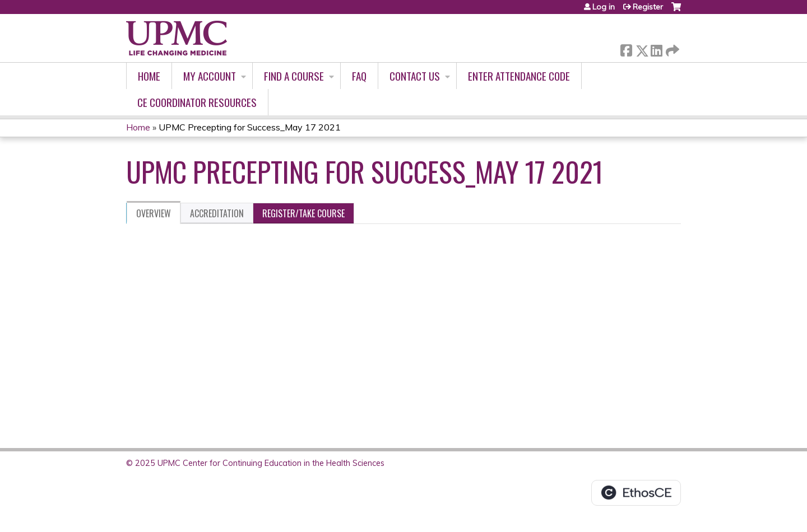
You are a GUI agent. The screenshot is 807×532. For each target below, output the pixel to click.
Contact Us (415, 76)
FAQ (359, 76)
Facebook (626, 48)
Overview (154, 213)
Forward (671, 48)
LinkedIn (656, 48)
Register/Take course (303, 213)
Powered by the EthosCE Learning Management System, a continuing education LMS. (636, 493)
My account (210, 76)
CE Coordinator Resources (197, 102)
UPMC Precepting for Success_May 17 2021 (250, 127)
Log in (604, 7)
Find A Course (294, 76)
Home (149, 76)
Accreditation (217, 213)
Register (648, 7)
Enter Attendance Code (519, 76)
